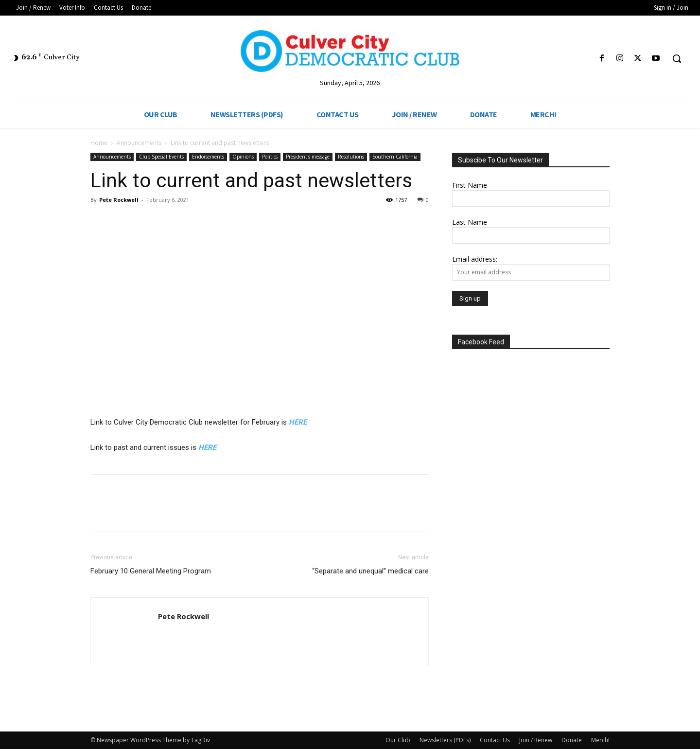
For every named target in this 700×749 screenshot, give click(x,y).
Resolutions (351, 157)
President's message (308, 157)
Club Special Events (161, 157)
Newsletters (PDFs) (445, 740)
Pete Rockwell (119, 200)
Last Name (470, 222)
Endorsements (208, 157)
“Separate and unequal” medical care (370, 571)
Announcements (139, 143)
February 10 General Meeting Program (151, 571)
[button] (677, 58)
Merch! (600, 740)
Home (99, 143)
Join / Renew (536, 740)
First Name (470, 185)
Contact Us (495, 740)
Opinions (243, 157)
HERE (298, 422)
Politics (270, 157)
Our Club (398, 740)
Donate (572, 740)
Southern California (395, 157)
